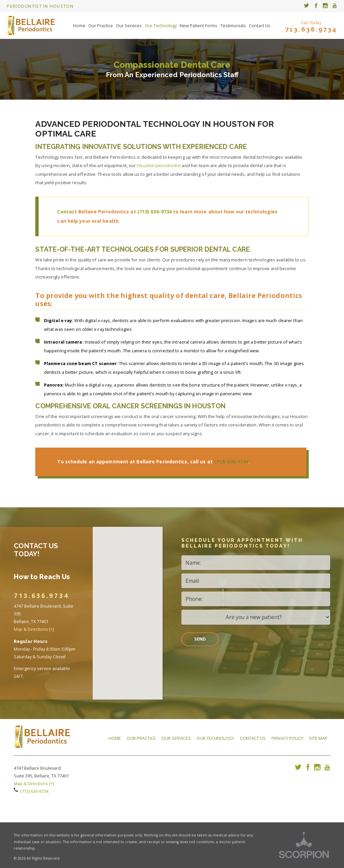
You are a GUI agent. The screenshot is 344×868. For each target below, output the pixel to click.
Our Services (176, 738)
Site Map (318, 738)
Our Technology (215, 738)
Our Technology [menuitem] (161, 25)
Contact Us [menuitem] (260, 25)
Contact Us (253, 738)
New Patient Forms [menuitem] (199, 25)
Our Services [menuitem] (129, 25)
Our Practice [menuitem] (101, 25)
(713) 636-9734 (155, 212)
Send (200, 639)
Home (115, 738)
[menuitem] (307, 6)
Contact (68, 212)
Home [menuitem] (79, 25)
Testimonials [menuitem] (233, 25)
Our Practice (141, 738)
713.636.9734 (311, 30)
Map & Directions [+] (34, 629)
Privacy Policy (287, 738)
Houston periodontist (159, 165)
